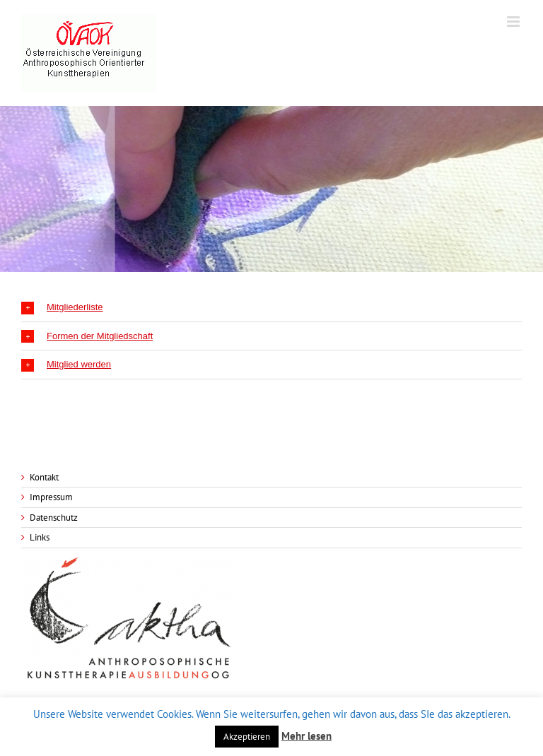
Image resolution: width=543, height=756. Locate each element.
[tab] (271, 307)
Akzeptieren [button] (247, 737)
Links (40, 537)
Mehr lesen (306, 736)
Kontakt (44, 477)
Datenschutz (54, 518)
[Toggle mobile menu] (514, 22)
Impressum (51, 497)
